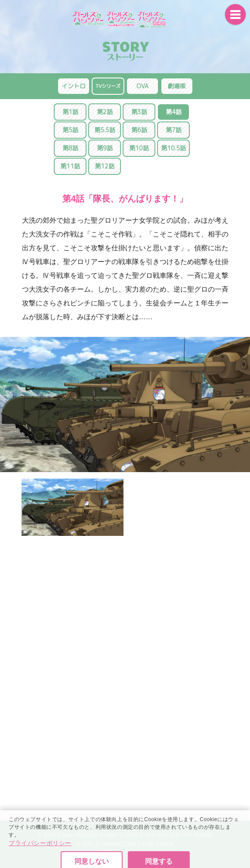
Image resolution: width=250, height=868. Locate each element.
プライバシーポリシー (40, 864)
